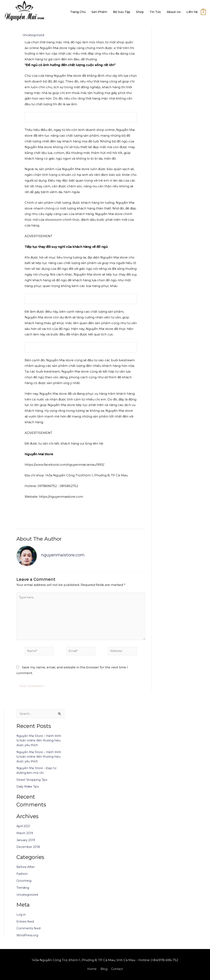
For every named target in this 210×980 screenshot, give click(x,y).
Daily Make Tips (29, 790)
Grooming (24, 884)
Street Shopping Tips (33, 783)
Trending (23, 891)
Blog (104, 969)
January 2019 (27, 843)
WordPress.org (28, 939)
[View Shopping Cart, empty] (203, 12)
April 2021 (24, 830)
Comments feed (29, 932)
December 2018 (29, 850)
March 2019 (25, 837)
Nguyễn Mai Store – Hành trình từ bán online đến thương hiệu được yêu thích (40, 744)
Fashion (22, 877)
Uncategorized (34, 35)
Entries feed (26, 925)
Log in (21, 918)
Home (91, 969)
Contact (118, 969)
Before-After (26, 870)
